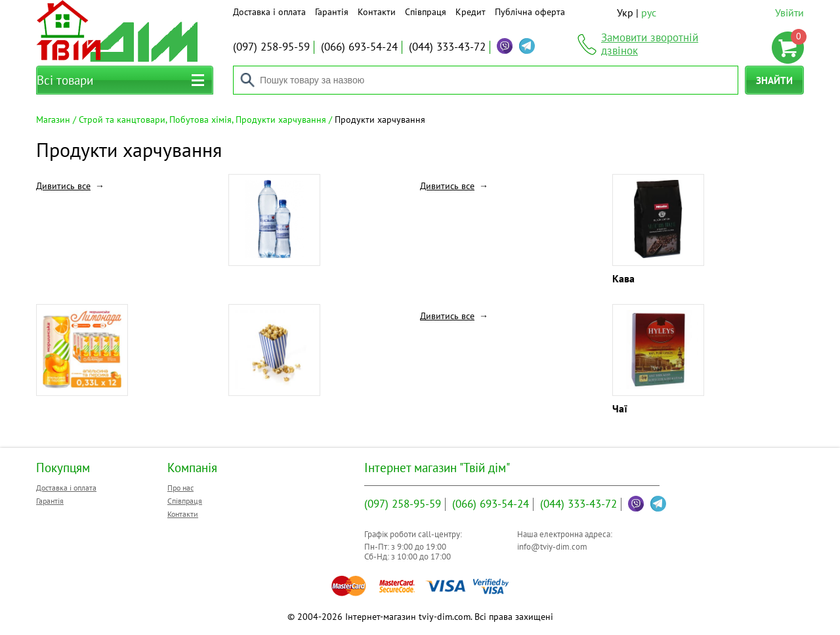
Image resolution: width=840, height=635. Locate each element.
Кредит (471, 12)
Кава (623, 278)
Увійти (789, 12)
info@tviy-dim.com (552, 547)
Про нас (180, 488)
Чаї (620, 408)
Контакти (377, 12)
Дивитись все (63, 186)
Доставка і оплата (269, 12)
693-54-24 (359, 47)
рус (649, 12)
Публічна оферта (530, 12)
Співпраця (426, 12)
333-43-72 (447, 47)
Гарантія (332, 12)
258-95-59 (271, 47)
